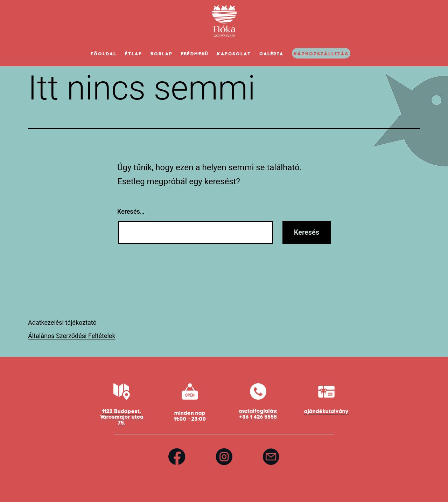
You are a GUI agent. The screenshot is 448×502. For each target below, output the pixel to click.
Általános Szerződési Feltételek (72, 336)
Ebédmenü (195, 54)
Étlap (134, 54)
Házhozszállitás (321, 54)
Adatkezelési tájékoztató (62, 322)
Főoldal (104, 54)
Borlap (162, 54)
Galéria (272, 54)
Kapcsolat (234, 54)
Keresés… (131, 211)
